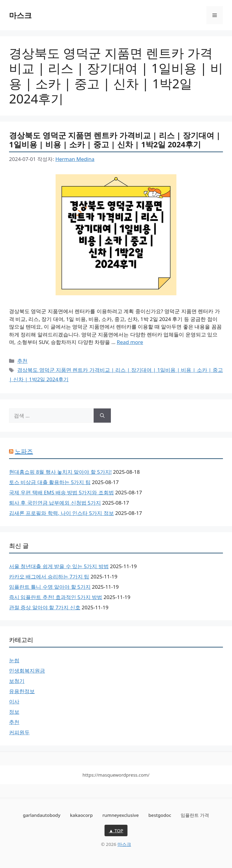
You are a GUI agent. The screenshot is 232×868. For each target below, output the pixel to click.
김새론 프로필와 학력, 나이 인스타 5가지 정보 (61, 513)
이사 (14, 701)
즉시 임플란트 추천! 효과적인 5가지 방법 (56, 597)
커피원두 (19, 732)
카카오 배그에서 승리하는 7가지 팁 (49, 576)
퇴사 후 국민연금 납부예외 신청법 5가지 (55, 503)
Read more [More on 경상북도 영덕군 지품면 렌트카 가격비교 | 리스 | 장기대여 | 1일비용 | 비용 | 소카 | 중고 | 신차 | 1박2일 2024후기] (130, 342)
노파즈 (24, 451)
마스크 (20, 15)
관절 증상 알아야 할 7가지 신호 (45, 607)
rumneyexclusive (121, 815)
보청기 (17, 681)
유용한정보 (22, 691)
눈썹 (14, 660)
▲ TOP (116, 830)
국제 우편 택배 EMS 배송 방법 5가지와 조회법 (61, 492)
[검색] (102, 416)
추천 (22, 361)
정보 (14, 712)
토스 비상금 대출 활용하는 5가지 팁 (50, 482)
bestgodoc (160, 815)
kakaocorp (81, 815)
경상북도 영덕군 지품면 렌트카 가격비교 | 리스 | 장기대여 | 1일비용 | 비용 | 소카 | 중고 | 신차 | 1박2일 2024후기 (115, 140)
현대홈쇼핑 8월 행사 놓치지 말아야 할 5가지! (60, 472)
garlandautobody (42, 815)
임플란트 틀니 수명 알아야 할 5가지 (50, 587)
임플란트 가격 (195, 815)
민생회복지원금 (27, 671)
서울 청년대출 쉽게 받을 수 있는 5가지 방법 (59, 566)
